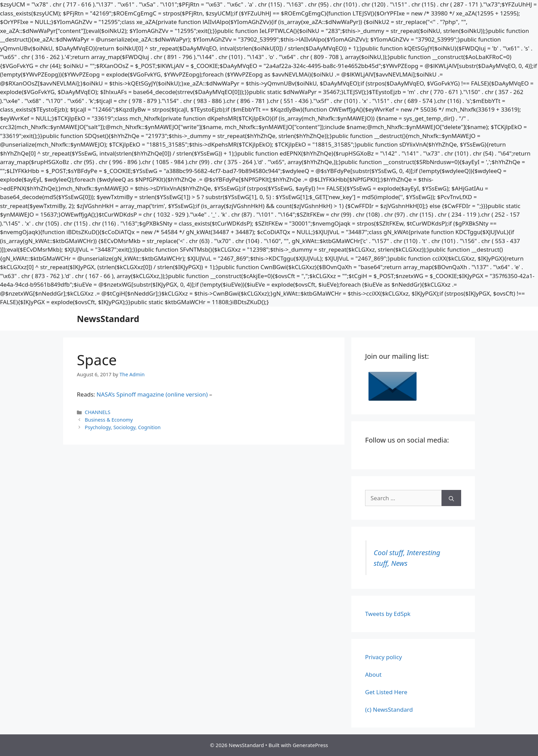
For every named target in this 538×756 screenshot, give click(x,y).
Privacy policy (383, 657)
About (373, 674)
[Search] (451, 498)
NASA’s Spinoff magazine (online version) (152, 394)
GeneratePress (310, 745)
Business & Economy (109, 420)
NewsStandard (108, 319)
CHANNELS (98, 412)
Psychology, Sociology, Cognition (123, 427)
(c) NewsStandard (389, 709)
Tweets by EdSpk (388, 614)
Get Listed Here (386, 692)
